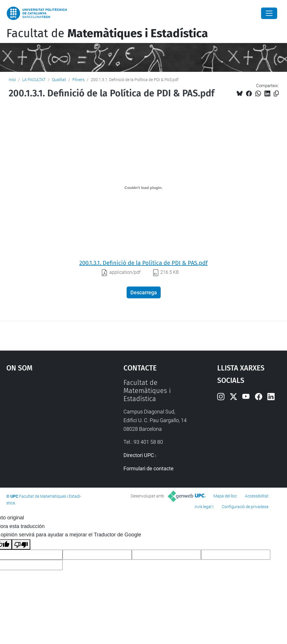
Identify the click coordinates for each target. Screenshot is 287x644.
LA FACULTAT (34, 80)
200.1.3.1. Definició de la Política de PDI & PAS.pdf (143, 263)
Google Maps (50, 422)
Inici (12, 80)
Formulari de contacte (149, 468)
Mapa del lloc (225, 496)
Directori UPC (139, 455)
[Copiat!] (276, 94)
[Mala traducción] (21, 544)
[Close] (269, 13)
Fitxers (78, 80)
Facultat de (107, 33)
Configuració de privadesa (245, 507)
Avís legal (203, 507)
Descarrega (144, 292)
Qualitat (59, 80)
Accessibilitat (257, 496)
